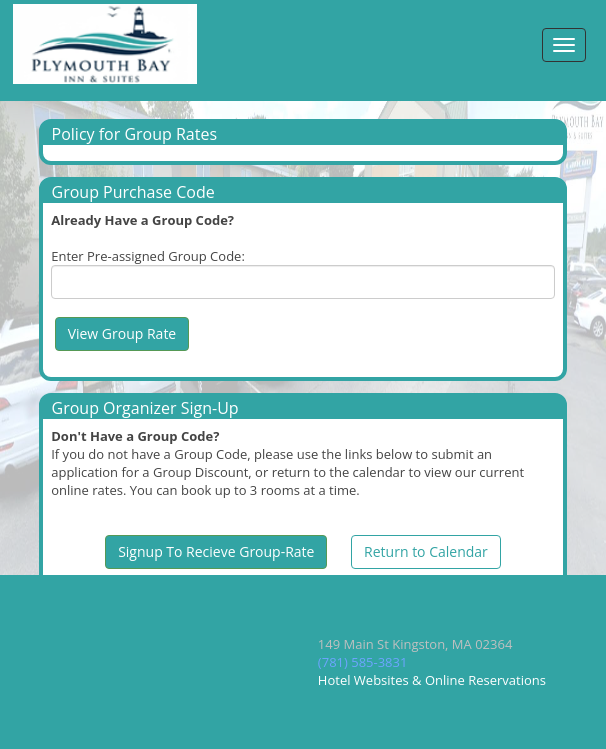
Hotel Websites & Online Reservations (432, 680)
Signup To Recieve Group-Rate (216, 551)
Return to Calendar (426, 551)
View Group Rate (122, 333)
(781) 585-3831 (363, 662)
